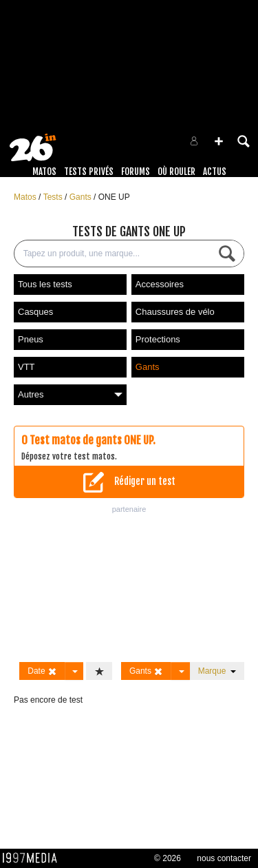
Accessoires (160, 284)
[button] (219, 141)
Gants (82, 197)
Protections (158, 339)
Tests (54, 197)
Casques (35, 312)
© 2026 (168, 858)
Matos (44, 172)
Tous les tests (45, 284)
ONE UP (114, 197)
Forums (136, 172)
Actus (215, 172)
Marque (217, 671)
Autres (70, 394)
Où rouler (176, 172)
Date (42, 671)
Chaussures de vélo (175, 312)
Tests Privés (89, 172)
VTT (26, 367)
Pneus (31, 339)
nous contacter (224, 858)
